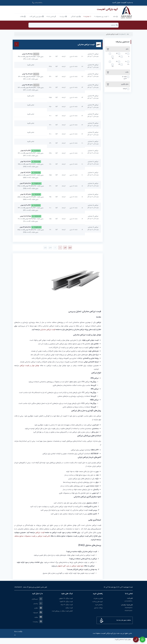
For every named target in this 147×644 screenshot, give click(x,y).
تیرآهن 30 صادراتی (93, 54)
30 (128, 64)
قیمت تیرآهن (40, 533)
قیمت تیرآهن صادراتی (48, 330)
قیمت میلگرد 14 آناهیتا (66, 602)
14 (117, 54)
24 (119, 64)
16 (119, 57)
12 (126, 54)
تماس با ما (129, 594)
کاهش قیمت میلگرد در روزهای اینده (62, 611)
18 (113, 59)
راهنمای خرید (99, 605)
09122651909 (18, 587)
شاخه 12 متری (124, 78)
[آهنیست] (126, 13)
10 (129, 57)
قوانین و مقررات (98, 598)
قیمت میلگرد (69, 608)
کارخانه (125, 89)
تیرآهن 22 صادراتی (93, 114)
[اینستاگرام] (28, 599)
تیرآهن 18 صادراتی (93, 183)
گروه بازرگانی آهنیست (107, 9)
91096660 (38, 3)
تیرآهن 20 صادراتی (93, 142)
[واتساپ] (28, 603)
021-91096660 (128, 601)
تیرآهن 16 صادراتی (93, 216)
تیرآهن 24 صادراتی (93, 85)
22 (117, 62)
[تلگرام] (28, 608)
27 (113, 67)
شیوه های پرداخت (97, 602)
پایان (45, 248)
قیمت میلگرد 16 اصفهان (66, 598)
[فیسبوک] (28, 612)
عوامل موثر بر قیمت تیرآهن (29, 366)
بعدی (50, 248)
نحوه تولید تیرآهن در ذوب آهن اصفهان (71, 566)
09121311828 (129, 611)
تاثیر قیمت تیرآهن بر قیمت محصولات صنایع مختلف (32, 536)
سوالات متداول (98, 608)
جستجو (117, 25)
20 (126, 62)
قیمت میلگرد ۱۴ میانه (67, 605)
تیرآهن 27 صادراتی (93, 65)
